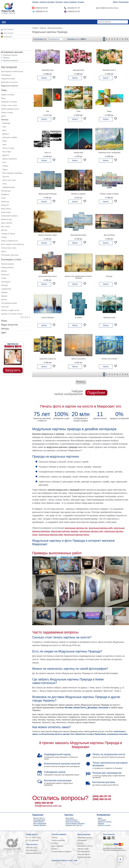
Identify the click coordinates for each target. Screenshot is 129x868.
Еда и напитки (7, 223)
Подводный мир (8, 187)
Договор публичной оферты (113, 848)
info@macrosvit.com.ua (48, 806)
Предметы (5, 194)
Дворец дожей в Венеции (48, 194)
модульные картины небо (101, 528)
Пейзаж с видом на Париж (109, 194)
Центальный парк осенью (48, 276)
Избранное (8, 37)
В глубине (78, 318)
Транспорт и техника (9, 102)
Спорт (3, 198)
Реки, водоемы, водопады (12, 173)
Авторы (5, 329)
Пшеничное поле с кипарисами (109, 153)
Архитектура (6, 212)
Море (5, 141)
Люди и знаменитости (9, 241)
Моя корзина (9, 29)
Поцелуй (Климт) (72, 820)
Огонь (5, 184)
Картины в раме (83, 849)
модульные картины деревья (65, 531)
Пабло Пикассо (39, 822)
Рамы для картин (83, 854)
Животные (5, 202)
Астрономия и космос (9, 216)
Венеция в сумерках (78, 194)
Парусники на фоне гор (48, 359)
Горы (4, 127)
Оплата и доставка (47, 2)
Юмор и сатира (7, 112)
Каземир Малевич (40, 825)
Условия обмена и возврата (61, 852)
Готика (4, 278)
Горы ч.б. (48, 153)
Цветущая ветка (79, 70)
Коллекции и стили (11, 260)
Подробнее (96, 393)
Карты (3, 251)
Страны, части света (9, 105)
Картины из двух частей (10, 310)
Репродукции (6, 75)
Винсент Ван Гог (39, 818)
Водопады (6, 123)
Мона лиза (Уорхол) (73, 822)
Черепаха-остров (109, 318)
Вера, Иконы (6, 209)
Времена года (6, 219)
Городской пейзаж (8, 234)
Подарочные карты (84, 857)
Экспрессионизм (7, 264)
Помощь (35, 2)
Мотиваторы (6, 191)
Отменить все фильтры (11, 60)
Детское (4, 230)
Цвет (4, 333)
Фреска (4, 300)
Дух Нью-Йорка (109, 235)
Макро (109, 111)
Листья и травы (8, 148)
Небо (4, 145)
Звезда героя (78, 153)
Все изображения (84, 852)
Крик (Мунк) (70, 818)
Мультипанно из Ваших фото (12, 71)
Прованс (4, 292)
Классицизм (6, 282)
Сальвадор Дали (39, 820)
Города (4, 237)
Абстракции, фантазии (10, 255)
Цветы (4, 116)
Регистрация (124, 2)
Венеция (109, 276)
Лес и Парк (7, 152)
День (4, 130)
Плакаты (80, 843)
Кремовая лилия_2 (109, 70)
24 (83, 39)
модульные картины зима (51, 535)
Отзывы (81, 2)
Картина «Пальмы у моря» (48, 235)
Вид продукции (9, 67)
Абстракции (102, 820)
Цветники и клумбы (10, 137)
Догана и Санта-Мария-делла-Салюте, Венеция (79, 277)
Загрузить (13, 370)
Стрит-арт (5, 307)
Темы (4, 90)
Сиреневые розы (48, 70)
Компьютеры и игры (9, 248)
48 (85, 39)
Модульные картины (10, 55)
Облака (5, 166)
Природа (6, 58)
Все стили (24, 317)
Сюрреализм (6, 289)
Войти (115, 2)
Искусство (5, 205)
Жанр (4, 321)
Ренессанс (5, 275)
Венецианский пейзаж (78, 235)
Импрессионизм (7, 267)
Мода (3, 98)
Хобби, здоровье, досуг (10, 109)
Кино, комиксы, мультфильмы (13, 244)
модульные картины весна (77, 535)
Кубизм (4, 271)
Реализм (4, 285)
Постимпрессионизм (9, 303)
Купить (44, 78)
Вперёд (81, 382)
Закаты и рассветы (10, 159)
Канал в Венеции (48, 318)
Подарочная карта (8, 79)
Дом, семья (6, 226)
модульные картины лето (91, 531)
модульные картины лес (76, 528)
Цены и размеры (70, 2)
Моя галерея (9, 33)
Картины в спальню (105, 822)
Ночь (4, 162)
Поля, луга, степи (9, 180)
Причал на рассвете (79, 359)
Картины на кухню (104, 825)
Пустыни (6, 177)
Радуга (5, 169)
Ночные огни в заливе (109, 359)
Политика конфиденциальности (114, 850)
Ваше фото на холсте (9, 82)
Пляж (79, 111)
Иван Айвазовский (40, 824)
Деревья (6, 134)
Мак (48, 111)
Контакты (59, 2)
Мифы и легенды (8, 95)
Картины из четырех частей (12, 314)
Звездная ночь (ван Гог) (74, 825)
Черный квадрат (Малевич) (75, 824)
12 (80, 39)
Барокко (4, 296)
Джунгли (6, 155)
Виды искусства (10, 325)
